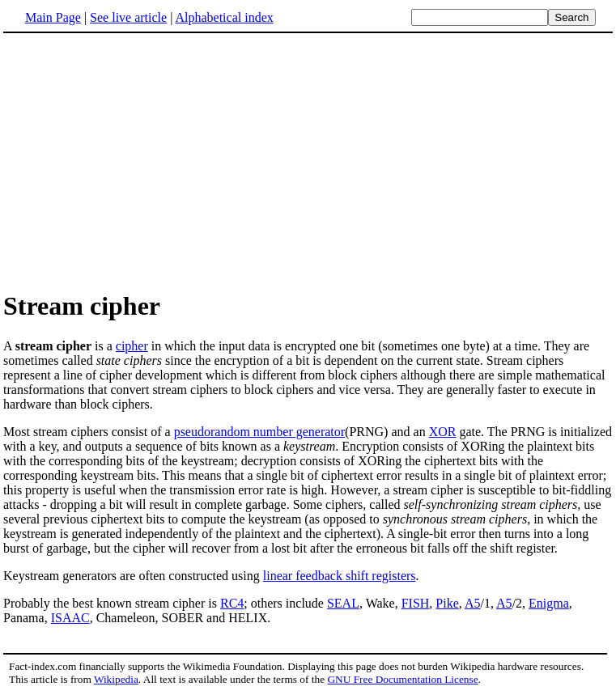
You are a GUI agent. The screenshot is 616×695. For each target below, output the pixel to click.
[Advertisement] (139, 161)
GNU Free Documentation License (402, 679)
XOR (443, 432)
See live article (128, 17)
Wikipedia (116, 679)
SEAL (343, 603)
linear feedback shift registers (340, 576)
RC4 (232, 603)
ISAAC (70, 618)
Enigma (549, 603)
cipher (132, 346)
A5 (473, 603)
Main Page (53, 17)
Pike (447, 603)
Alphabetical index (224, 17)
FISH (416, 603)
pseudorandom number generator (259, 432)
